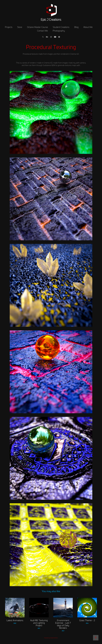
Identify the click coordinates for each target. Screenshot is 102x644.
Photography (59, 31)
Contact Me (42, 31)
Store (20, 27)
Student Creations (61, 27)
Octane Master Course (37, 27)
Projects (9, 27)
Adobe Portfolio (54, 638)
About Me (88, 27)
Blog (76, 27)
